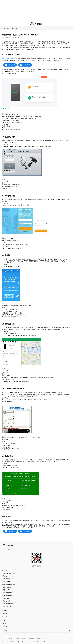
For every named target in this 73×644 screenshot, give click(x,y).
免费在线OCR (7, 607)
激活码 (28, 639)
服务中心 (5, 614)
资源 (8, 28)
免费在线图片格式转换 (9, 584)
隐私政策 (4, 639)
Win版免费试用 (11, 65)
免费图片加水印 (7, 593)
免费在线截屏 (7, 601)
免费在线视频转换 (8, 604)
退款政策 (23, 639)
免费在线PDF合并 (8, 579)
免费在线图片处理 (8, 582)
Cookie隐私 (11, 639)
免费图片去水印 (7, 595)
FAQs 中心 (6, 616)
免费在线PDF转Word (9, 576)
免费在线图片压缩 (8, 587)
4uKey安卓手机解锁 (8, 58)
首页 (5, 28)
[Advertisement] (36, 11)
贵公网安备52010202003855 (26, 642)
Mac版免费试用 (26, 65)
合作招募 (33, 639)
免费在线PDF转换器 (9, 573)
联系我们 (5, 626)
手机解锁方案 (14, 28)
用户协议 (39, 639)
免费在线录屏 (7, 598)
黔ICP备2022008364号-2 (40, 642)
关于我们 (5, 623)
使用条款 (17, 639)
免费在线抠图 (7, 590)
